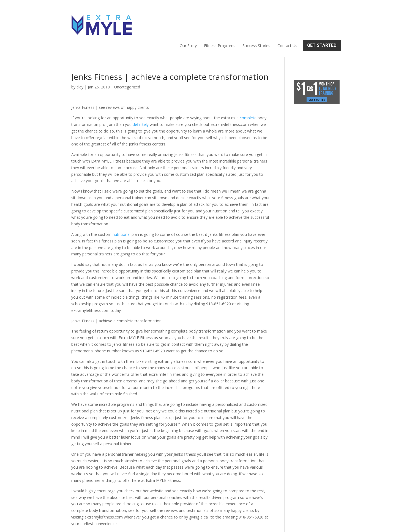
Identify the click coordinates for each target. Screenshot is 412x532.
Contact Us (287, 21)
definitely (141, 101)
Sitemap (167, 524)
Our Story (188, 21)
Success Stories (256, 21)
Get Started (322, 21)
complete (248, 94)
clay (80, 63)
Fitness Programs (220, 21)
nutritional (122, 211)
